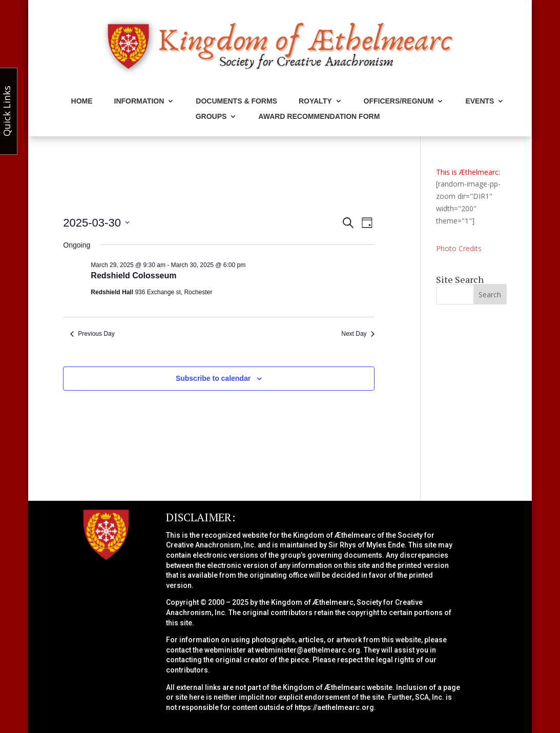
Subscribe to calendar (213, 378)
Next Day (358, 334)
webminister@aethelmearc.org (308, 650)
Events (480, 101)
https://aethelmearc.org (334, 707)
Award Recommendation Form (319, 117)
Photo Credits (459, 248)
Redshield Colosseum (133, 276)
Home (82, 101)
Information (139, 101)
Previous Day (92, 334)
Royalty (315, 101)
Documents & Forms (236, 101)
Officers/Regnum (399, 101)
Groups (211, 117)
